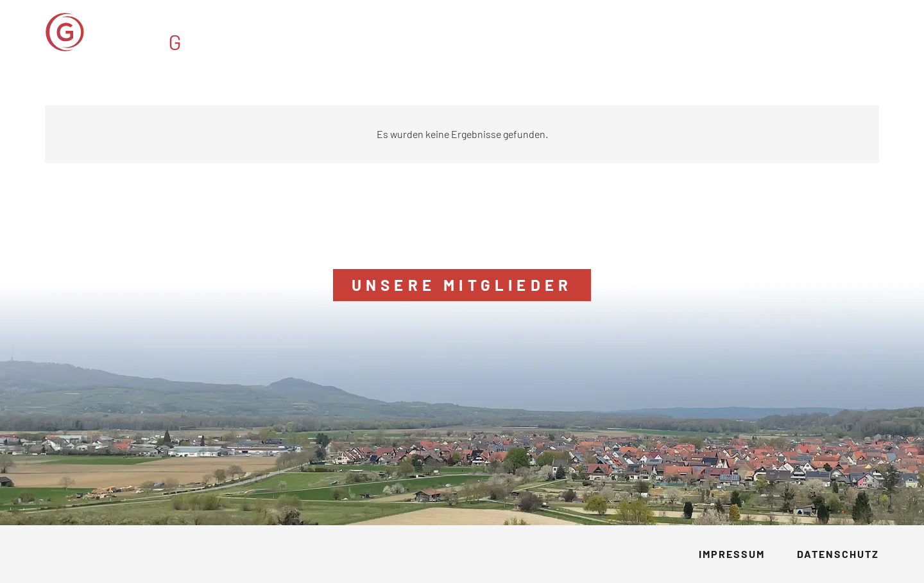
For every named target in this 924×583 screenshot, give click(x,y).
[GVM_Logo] (153, 32)
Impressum (732, 554)
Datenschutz (838, 554)
